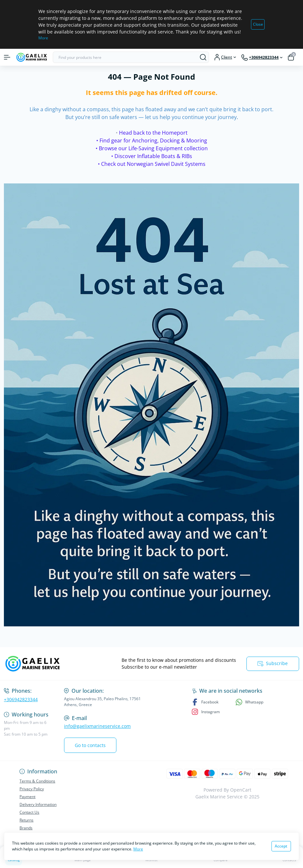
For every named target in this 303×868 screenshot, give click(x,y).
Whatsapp (249, 702)
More (43, 38)
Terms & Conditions (37, 781)
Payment (27, 797)
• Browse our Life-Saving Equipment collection (152, 148)
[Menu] (7, 57)
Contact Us (29, 812)
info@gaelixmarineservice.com (97, 726)
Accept (281, 846)
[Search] (203, 57)
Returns (26, 820)
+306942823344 (21, 699)
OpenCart (241, 790)
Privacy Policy (32, 789)
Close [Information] (258, 24)
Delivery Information (38, 804)
